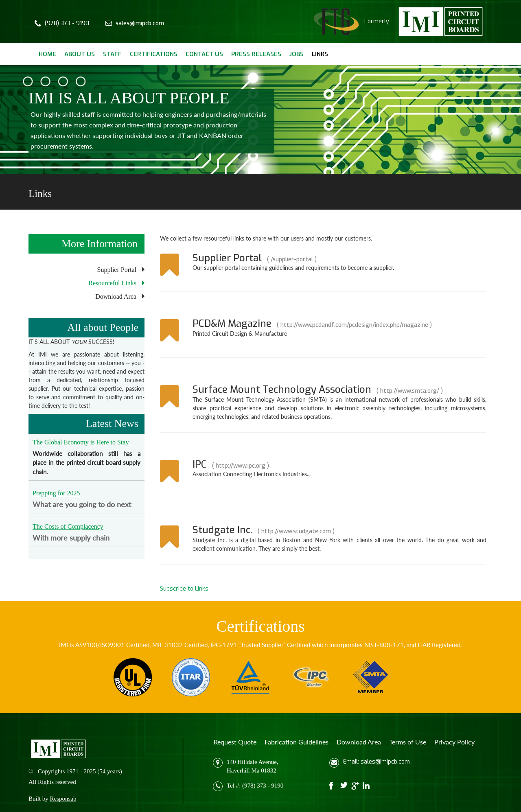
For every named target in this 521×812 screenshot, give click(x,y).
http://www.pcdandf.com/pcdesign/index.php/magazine (354, 325)
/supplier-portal (292, 259)
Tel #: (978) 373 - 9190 (255, 786)
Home (47, 54)
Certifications (154, 54)
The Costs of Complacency (68, 526)
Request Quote (235, 742)
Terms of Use (408, 742)
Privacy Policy (454, 742)
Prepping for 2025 (56, 493)
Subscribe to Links (184, 589)
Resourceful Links (112, 283)
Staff (112, 54)
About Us (80, 54)
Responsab (63, 799)
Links (320, 54)
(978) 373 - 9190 (67, 23)
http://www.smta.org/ (410, 391)
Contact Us (204, 54)
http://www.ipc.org (241, 466)
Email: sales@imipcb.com (377, 762)
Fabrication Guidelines (297, 742)
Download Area (116, 297)
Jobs (297, 54)
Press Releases (256, 54)
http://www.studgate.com (296, 531)
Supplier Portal (117, 270)
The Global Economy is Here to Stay (81, 442)
